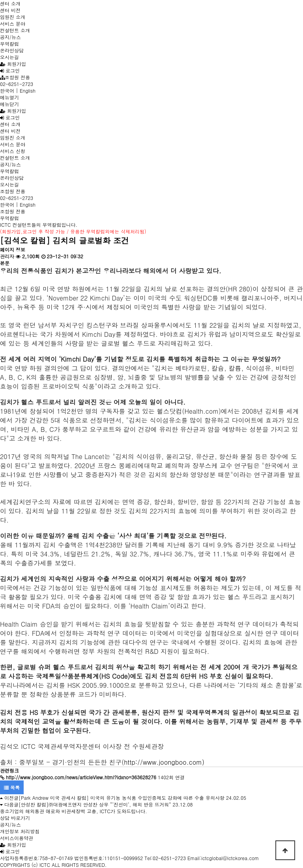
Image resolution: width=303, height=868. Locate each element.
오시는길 (9, 57)
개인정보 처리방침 (20, 831)
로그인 (10, 70)
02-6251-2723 (17, 84)
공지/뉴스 (10, 37)
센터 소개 (10, 3)
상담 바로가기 (15, 818)
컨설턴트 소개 (15, 30)
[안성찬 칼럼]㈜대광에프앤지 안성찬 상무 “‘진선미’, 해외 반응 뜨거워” (95, 804)
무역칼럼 (9, 44)
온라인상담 (12, 50)
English (28, 91)
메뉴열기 (9, 97)
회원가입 (13, 64)
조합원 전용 (15, 77)
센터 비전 (10, 10)
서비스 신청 (13, 151)
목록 (12, 787)
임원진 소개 (13, 17)
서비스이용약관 (17, 838)
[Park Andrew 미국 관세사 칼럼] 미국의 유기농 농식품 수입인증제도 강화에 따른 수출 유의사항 (122, 798)
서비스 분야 (13, 23)
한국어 (7, 91)
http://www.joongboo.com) (164, 762)
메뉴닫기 (9, 104)
